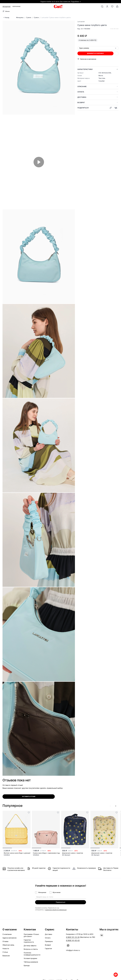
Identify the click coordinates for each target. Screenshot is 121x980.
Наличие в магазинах (88, 59)
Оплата (81, 92)
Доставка (82, 97)
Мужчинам (16, 6)
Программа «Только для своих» (31, 935)
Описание (82, 86)
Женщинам (6, 6)
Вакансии (6, 956)
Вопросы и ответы (31, 949)
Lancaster (81, 22)
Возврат (81, 103)
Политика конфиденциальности (32, 954)
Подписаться (60, 902)
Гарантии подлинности (29, 941)
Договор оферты (30, 946)
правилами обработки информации (56, 910)
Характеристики (85, 69)
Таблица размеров (31, 962)
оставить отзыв (29, 796)
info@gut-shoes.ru (73, 950)
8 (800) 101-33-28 (73, 937)
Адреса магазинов (9, 938)
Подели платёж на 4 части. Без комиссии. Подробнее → (61, 2)
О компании (7, 934)
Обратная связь (8, 945)
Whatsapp (115, 974)
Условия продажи (30, 958)
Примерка (49, 941)
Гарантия (48, 949)
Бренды (27, 966)
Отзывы (5, 941)
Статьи (5, 952)
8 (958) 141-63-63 (73, 941)
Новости (6, 949)
